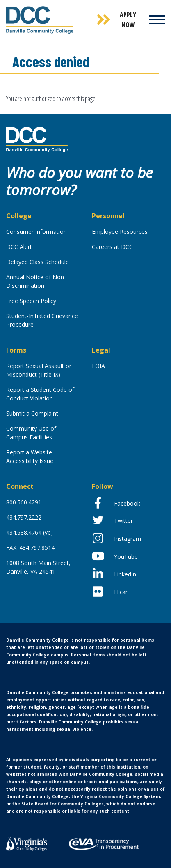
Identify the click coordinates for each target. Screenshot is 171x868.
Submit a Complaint (32, 413)
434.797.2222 (24, 517)
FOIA (98, 366)
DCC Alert (19, 247)
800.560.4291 (24, 502)
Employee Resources (120, 232)
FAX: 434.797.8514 (30, 548)
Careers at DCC (112, 247)
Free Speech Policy (31, 301)
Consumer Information (36, 232)
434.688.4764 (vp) (30, 532)
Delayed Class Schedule (38, 262)
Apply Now (128, 20)
